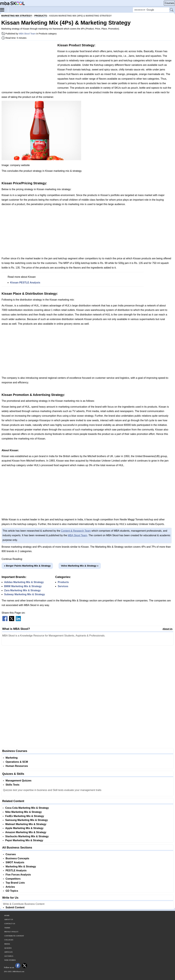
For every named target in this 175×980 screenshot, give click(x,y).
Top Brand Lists (15, 883)
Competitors (13, 879)
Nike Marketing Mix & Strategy (23, 812)
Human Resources (17, 766)
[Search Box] (151, 10)
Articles (10, 887)
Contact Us (10, 924)
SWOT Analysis (15, 862)
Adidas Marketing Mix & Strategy (24, 582)
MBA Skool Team (27, 34)
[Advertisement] (28, 65)
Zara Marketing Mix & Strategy (22, 590)
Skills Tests (12, 785)
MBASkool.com (18, 971)
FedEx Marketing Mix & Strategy (25, 816)
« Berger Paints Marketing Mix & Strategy (27, 566)
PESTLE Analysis (16, 870)
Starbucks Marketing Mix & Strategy (27, 836)
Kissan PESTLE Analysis (25, 283)
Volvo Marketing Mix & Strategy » (80, 566)
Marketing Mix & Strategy (21, 867)
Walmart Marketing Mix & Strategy (26, 824)
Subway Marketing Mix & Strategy (24, 594)
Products (63, 582)
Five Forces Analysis (18, 875)
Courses (169, 3)
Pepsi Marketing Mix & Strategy (24, 840)
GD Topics (12, 891)
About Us (168, 629)
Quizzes (8, 948)
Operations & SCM (17, 762)
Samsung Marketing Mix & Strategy (27, 820)
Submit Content (15, 907)
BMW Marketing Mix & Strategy (23, 586)
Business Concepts (17, 858)
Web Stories (10, 960)
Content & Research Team (76, 531)
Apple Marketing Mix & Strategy (24, 828)
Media (7, 944)
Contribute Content (14, 936)
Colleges (9, 940)
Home (7, 915)
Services (63, 586)
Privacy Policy (11, 932)
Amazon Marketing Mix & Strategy (26, 832)
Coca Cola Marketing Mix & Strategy (27, 808)
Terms (7, 928)
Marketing (12, 758)
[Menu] (4, 10)
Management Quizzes (19, 781)
